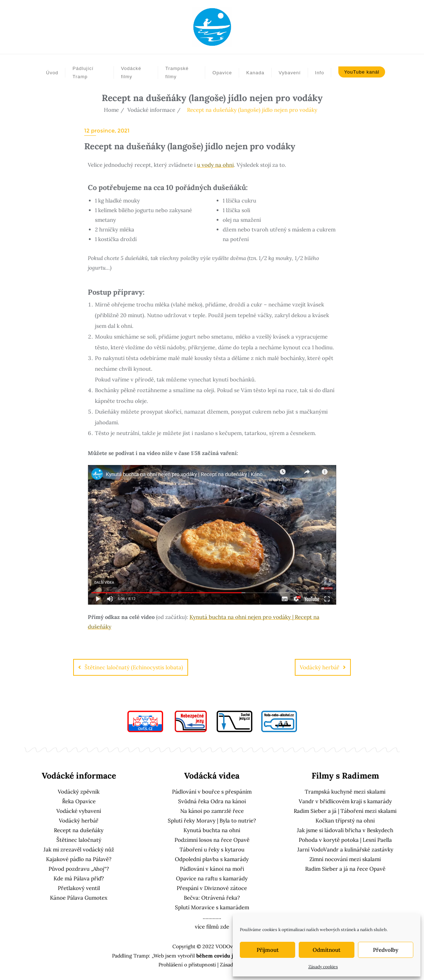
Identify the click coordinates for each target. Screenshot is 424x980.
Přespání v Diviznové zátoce (212, 888)
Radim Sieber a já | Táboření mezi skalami (345, 811)
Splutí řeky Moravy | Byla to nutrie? (212, 821)
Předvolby (386, 950)
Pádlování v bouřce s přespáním (212, 792)
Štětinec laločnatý (79, 840)
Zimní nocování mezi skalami (345, 859)
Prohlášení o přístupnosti (187, 965)
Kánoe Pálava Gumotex (79, 898)
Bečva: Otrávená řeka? (212, 898)
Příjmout (268, 950)
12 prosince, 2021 (107, 131)
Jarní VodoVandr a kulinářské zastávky (345, 849)
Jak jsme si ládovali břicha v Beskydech (345, 830)
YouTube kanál (362, 72)
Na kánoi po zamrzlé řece (212, 811)
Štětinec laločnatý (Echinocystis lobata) (134, 667)
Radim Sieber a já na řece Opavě (345, 869)
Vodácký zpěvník (79, 792)
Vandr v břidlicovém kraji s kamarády (345, 801)
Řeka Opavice (79, 801)
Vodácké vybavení (79, 811)
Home (111, 110)
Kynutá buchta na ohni (212, 830)
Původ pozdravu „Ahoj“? (79, 869)
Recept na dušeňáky (79, 830)
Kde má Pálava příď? (79, 878)
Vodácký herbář (320, 667)
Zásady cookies (323, 967)
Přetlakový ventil (79, 888)
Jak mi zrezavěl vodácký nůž (79, 849)
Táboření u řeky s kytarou (212, 849)
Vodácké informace (151, 110)
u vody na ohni (215, 165)
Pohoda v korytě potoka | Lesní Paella (345, 840)
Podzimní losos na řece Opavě (212, 840)
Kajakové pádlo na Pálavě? (79, 859)
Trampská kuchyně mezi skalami (345, 792)
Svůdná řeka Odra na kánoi (212, 801)
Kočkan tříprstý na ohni (345, 821)
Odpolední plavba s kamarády (212, 859)
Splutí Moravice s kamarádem (212, 907)
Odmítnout (327, 950)
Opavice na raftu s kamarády (212, 878)
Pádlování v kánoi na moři (212, 869)
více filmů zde (212, 927)
